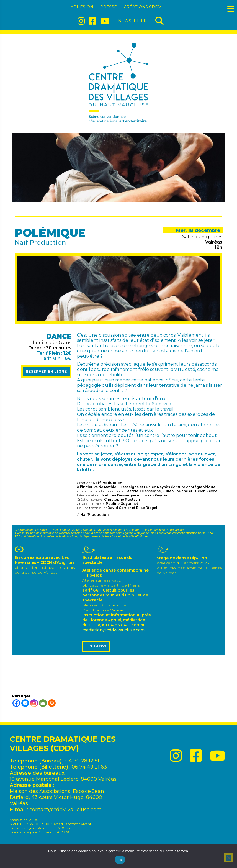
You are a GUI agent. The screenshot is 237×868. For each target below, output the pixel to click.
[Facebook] (16, 703)
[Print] (52, 703)
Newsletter (132, 21)
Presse (109, 7)
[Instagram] (34, 703)
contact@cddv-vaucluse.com (65, 810)
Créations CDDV (142, 7)
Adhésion (82, 7)
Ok (120, 860)
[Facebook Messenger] (25, 703)
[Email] (43, 703)
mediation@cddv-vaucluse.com (113, 630)
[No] (228, 858)
